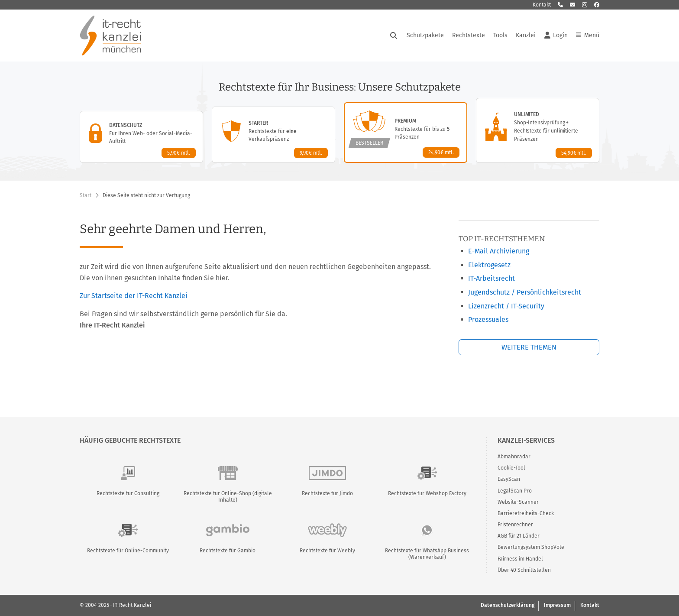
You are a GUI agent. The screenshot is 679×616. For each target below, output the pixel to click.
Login (556, 36)
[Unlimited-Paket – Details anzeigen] (538, 130)
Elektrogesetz (489, 265)
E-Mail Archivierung (499, 251)
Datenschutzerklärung (508, 605)
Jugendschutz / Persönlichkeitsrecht (525, 292)
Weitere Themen (529, 347)
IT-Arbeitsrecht (491, 278)
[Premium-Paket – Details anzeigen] (406, 133)
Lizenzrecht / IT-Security (506, 306)
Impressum (557, 605)
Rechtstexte (469, 35)
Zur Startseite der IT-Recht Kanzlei (134, 296)
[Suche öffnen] (394, 36)
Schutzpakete (425, 35)
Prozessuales (488, 319)
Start (86, 195)
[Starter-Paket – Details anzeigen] (273, 135)
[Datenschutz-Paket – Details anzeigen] (141, 137)
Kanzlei (526, 35)
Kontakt (542, 5)
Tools (500, 35)
